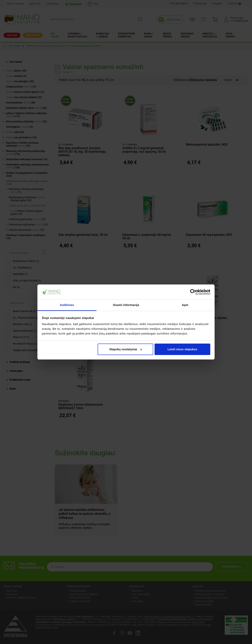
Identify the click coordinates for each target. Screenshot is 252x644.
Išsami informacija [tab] (126, 305)
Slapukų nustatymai (126, 349)
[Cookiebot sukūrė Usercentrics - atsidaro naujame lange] (193, 292)
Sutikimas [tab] (67, 305)
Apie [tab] (185, 305)
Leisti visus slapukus (182, 349)
